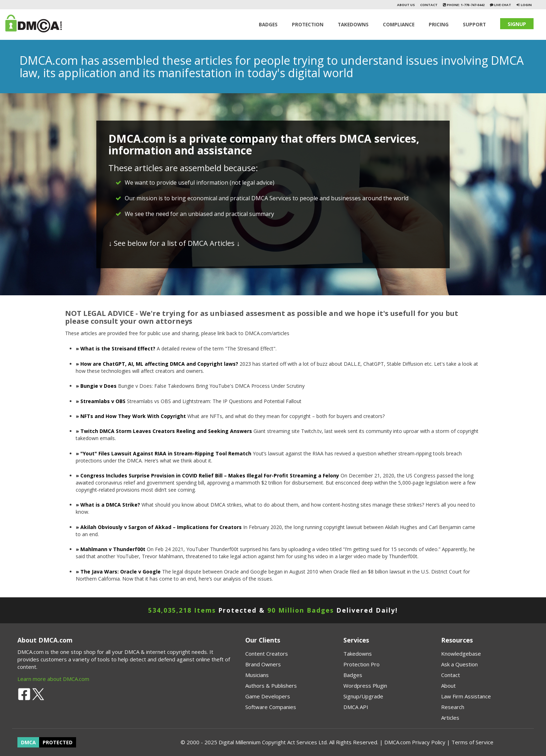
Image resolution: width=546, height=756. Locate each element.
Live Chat (502, 5)
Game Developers (268, 696)
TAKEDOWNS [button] (353, 25)
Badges (268, 25)
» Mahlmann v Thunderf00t (111, 549)
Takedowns (358, 654)
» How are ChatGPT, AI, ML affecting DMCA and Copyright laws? (158, 364)
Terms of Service (472, 742)
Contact (429, 5)
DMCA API (356, 707)
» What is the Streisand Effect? (116, 348)
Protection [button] (308, 25)
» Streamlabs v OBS (101, 401)
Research (453, 707)
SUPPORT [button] (474, 25)
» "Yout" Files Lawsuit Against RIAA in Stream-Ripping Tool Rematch (164, 453)
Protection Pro (362, 664)
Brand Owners (263, 664)
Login (526, 5)
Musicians (257, 675)
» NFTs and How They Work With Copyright (131, 416)
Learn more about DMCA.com (53, 679)
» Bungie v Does (96, 386)
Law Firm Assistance (466, 696)
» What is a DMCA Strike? (108, 505)
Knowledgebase (461, 654)
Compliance (399, 25)
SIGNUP (517, 24)
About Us (406, 5)
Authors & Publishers (271, 686)
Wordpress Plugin (365, 686)
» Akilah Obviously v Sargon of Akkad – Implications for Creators (159, 527)
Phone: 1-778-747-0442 (465, 5)
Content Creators (267, 654)
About (448, 686)
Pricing (439, 25)
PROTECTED (58, 742)
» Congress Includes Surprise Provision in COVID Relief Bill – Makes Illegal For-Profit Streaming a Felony (207, 475)
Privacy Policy (429, 742)
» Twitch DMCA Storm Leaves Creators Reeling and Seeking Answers (164, 431)
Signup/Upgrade (363, 696)
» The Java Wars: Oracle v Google (118, 572)
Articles (450, 718)
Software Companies (271, 707)
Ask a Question (459, 664)
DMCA (28, 742)
